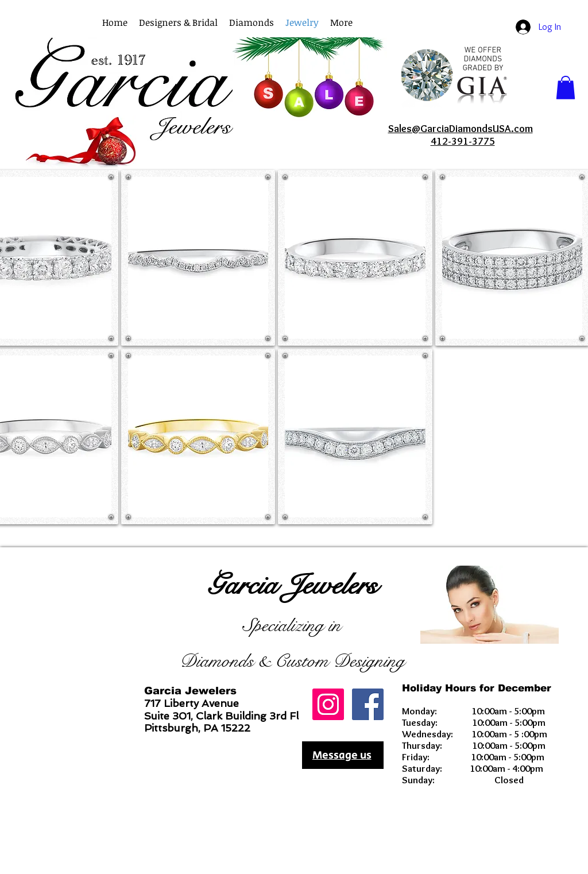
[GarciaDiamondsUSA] (328, 704)
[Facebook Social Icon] (368, 704)
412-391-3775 (463, 141)
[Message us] (343, 755)
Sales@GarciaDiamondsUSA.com (461, 129)
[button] (341, 23)
